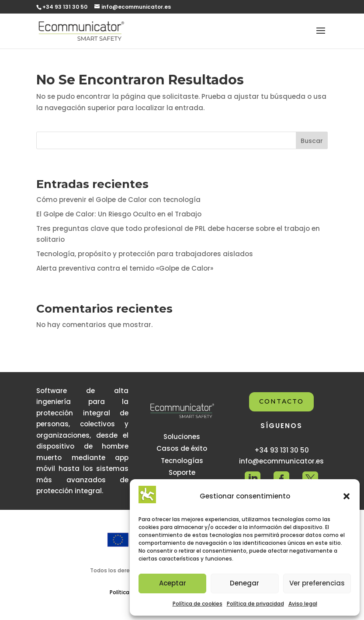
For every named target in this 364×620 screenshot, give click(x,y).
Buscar (312, 141)
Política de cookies (198, 604)
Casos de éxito (182, 448)
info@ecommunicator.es (281, 461)
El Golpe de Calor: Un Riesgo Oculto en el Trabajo (119, 214)
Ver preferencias (317, 583)
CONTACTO (281, 401)
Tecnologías (182, 461)
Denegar (244, 583)
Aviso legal (303, 604)
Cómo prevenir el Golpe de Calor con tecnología (118, 200)
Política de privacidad (255, 604)
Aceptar (173, 583)
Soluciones (182, 437)
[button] (347, 496)
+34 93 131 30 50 (65, 7)
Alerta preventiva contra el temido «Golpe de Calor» (125, 268)
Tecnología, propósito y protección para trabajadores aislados (145, 254)
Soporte (182, 472)
